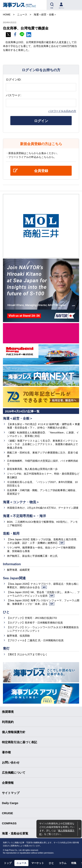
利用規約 (8, 722)
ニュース (21, 863)
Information (12, 564)
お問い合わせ (11, 762)
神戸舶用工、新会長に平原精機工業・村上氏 (32, 556)
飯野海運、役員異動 (18, 636)
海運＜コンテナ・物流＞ (21, 502)
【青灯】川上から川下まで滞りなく (27, 654)
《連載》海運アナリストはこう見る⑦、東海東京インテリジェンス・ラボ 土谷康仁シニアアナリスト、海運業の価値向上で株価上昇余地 (42, 444)
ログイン (41, 121)
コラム (63, 863)
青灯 (6, 649)
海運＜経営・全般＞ (18, 418)
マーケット (38, 863)
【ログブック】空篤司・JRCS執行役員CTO (32, 618)
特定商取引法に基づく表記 (19, 742)
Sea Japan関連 (14, 578)
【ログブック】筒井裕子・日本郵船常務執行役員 (35, 623)
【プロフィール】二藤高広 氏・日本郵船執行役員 (35, 640)
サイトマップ (11, 793)
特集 (74, 863)
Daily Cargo (10, 803)
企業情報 (8, 783)
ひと (6, 612)
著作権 (6, 752)
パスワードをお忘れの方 (62, 111)
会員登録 (41, 171)
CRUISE (7, 813)
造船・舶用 (11, 534)
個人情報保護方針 (14, 732)
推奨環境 (8, 712)
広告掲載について (14, 773)
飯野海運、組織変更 (18, 570)
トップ (8, 863)
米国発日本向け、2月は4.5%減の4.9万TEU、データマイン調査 (43, 508)
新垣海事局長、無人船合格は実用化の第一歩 (32, 469)
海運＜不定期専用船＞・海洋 (24, 516)
